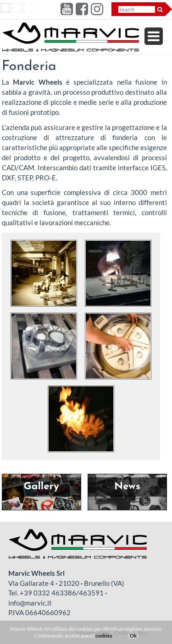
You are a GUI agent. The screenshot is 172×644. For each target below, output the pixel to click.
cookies (104, 636)
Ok (133, 636)
